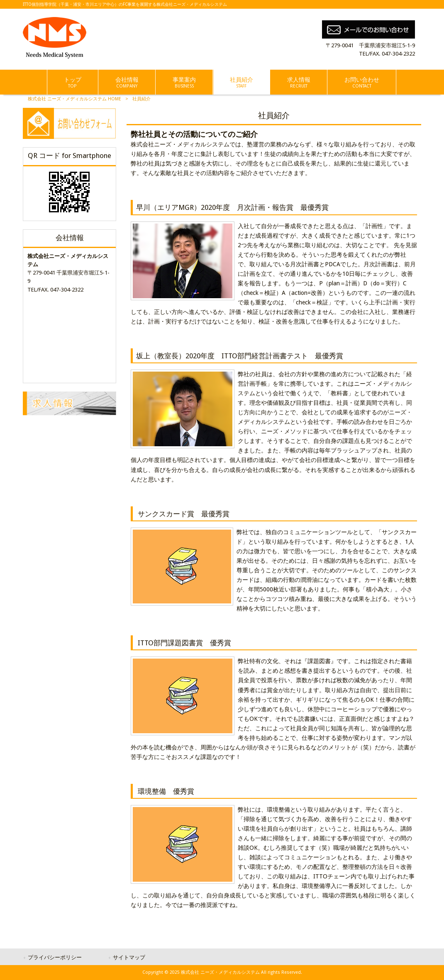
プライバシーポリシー (55, 957)
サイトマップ (129, 957)
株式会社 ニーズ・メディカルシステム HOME (74, 99)
